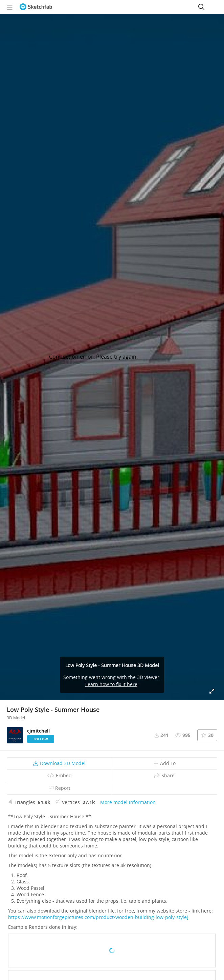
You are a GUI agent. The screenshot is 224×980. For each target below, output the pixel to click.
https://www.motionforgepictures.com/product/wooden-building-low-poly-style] (98, 917)
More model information (128, 802)
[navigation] (10, 7)
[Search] (201, 7)
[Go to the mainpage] (36, 7)
